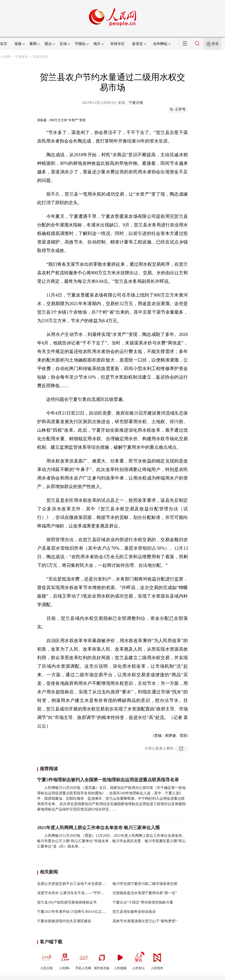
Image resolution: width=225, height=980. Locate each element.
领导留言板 (102, 960)
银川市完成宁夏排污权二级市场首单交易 (145, 884)
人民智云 (139, 960)
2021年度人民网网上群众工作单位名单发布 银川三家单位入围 (98, 828)
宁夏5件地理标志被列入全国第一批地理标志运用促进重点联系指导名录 (108, 780)
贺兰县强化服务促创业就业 (134, 912)
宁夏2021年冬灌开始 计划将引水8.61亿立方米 (73, 912)
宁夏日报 (136, 103)
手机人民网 (83, 960)
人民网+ (65, 960)
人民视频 (120, 960)
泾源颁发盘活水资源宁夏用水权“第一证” (145, 893)
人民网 (5, 57)
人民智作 (157, 960)
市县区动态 (40, 57)
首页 (4, 44)
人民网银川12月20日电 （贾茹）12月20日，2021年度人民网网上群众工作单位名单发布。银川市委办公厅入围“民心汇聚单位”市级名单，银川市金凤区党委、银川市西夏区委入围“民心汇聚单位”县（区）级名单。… (111, 841)
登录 (215, 44)
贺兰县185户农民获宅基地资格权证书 (67, 902)
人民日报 (46, 960)
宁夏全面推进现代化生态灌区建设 (64, 921)
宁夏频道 (21, 57)
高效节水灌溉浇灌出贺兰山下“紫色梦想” (145, 921)
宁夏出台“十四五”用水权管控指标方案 (143, 902)
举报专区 (117, 44)
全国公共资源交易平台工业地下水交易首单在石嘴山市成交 (84, 884)
